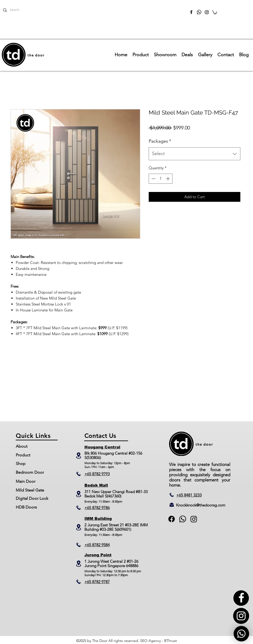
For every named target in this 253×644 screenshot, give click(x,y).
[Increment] (168, 179)
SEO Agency (151, 641)
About (22, 446)
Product (23, 455)
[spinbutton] (161, 179)
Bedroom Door (30, 472)
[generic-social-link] (183, 519)
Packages (160, 141)
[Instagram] (207, 12)
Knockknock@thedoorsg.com (201, 505)
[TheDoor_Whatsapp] (199, 12)
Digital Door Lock (32, 498)
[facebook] (191, 12)
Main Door (26, 481)
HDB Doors (26, 507)
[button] (215, 12)
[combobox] (195, 154)
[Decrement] (153, 179)
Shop (21, 464)
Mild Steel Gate (30, 490)
